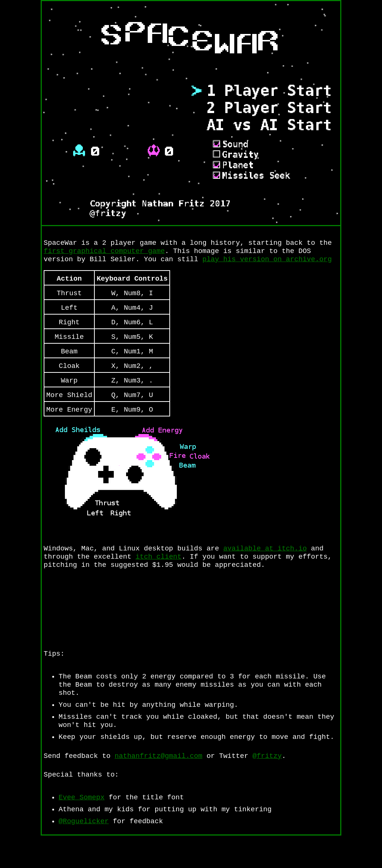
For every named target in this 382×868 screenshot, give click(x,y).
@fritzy (267, 783)
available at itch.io (265, 564)
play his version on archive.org (267, 262)
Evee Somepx (82, 827)
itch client (158, 573)
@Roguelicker (84, 853)
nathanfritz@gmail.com (158, 783)
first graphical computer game (104, 253)
